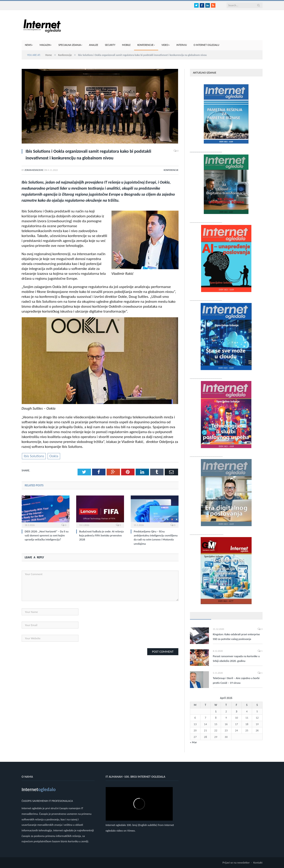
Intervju (182, 45)
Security (110, 45)
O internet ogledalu (206, 45)
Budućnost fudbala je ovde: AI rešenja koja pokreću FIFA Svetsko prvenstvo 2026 (102, 535)
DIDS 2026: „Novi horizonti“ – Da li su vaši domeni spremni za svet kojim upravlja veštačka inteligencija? (47, 535)
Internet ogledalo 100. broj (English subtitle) (132, 825)
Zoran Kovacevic (34, 170)
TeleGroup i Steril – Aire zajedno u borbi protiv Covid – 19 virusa (236, 680)
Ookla (54, 456)
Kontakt (258, 863)
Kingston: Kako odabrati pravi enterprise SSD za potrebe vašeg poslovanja (236, 637)
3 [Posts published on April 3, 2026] (237, 711)
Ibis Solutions (34, 456)
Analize (94, 45)
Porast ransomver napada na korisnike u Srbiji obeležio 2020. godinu (236, 658)
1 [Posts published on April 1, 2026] (216, 711)
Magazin (45, 45)
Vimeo (131, 831)
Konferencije (145, 45)
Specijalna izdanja (70, 45)
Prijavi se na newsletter (236, 863)
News (28, 45)
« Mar (193, 742)
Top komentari (243, 615)
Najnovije (221, 615)
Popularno (201, 615)
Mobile (126, 45)
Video (165, 45)
